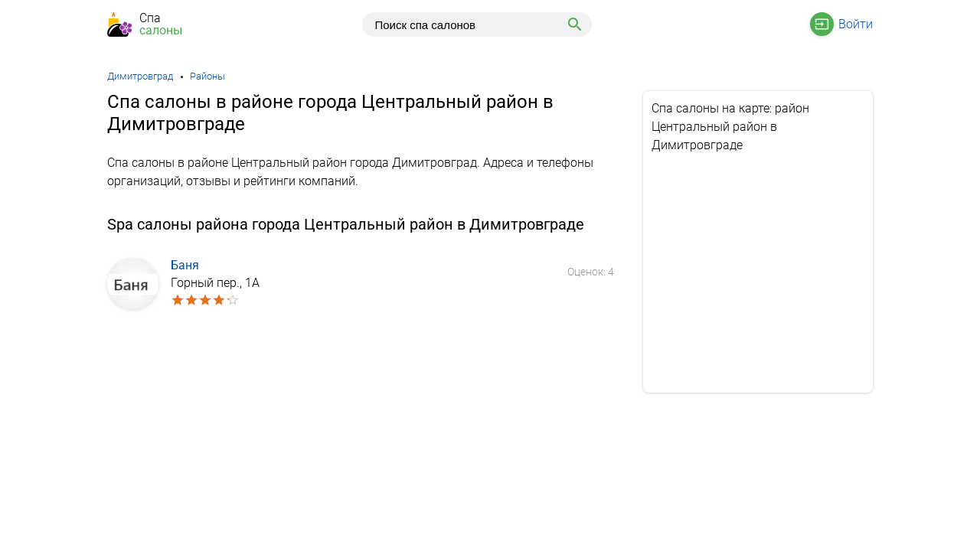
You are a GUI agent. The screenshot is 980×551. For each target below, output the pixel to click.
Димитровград (140, 76)
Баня (185, 265)
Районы (207, 76)
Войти (856, 24)
